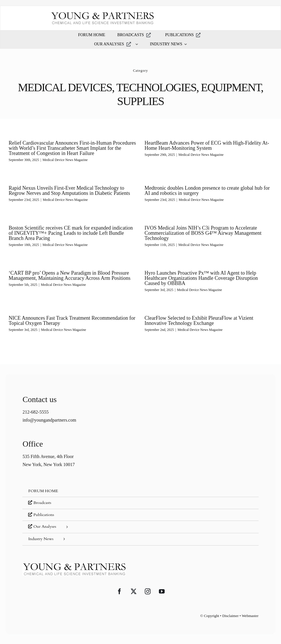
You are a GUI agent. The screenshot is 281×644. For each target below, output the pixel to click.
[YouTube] (162, 587)
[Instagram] (148, 587)
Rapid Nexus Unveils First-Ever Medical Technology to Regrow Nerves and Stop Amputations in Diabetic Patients (79, 188)
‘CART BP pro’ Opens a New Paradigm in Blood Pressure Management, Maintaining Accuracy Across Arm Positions (70, 274)
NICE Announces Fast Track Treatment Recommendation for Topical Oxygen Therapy (82, 317)
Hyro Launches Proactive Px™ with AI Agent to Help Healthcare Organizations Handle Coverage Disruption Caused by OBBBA (199, 277)
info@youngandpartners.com (49, 415)
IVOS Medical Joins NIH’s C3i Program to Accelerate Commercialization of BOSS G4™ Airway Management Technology (206, 231)
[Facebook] (120, 587)
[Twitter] (134, 587)
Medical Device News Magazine (65, 160)
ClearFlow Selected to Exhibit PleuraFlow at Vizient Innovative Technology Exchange (192, 319)
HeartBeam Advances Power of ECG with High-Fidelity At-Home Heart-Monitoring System (204, 146)
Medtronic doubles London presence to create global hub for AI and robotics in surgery (200, 191)
